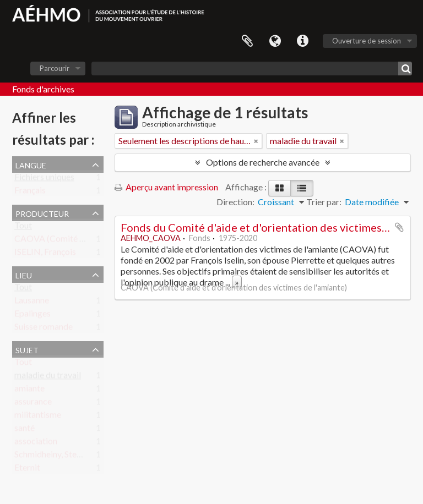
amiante (29, 390)
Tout (23, 228)
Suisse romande (44, 329)
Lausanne (32, 302)
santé (25, 430)
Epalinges (32, 316)
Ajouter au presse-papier (399, 227)
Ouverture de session (367, 41)
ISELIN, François (45, 254)
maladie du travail (48, 377)
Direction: (235, 202)
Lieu (24, 274)
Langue (275, 41)
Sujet (27, 349)
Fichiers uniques (44, 179)
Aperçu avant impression (166, 187)
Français (30, 192)
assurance (33, 404)
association (36, 443)
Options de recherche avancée (263, 162)
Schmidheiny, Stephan (55, 456)
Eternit (27, 470)
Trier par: (324, 202)
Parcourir (55, 68)
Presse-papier (247, 41)
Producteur (42, 212)
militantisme (38, 417)
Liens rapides (302, 41)
